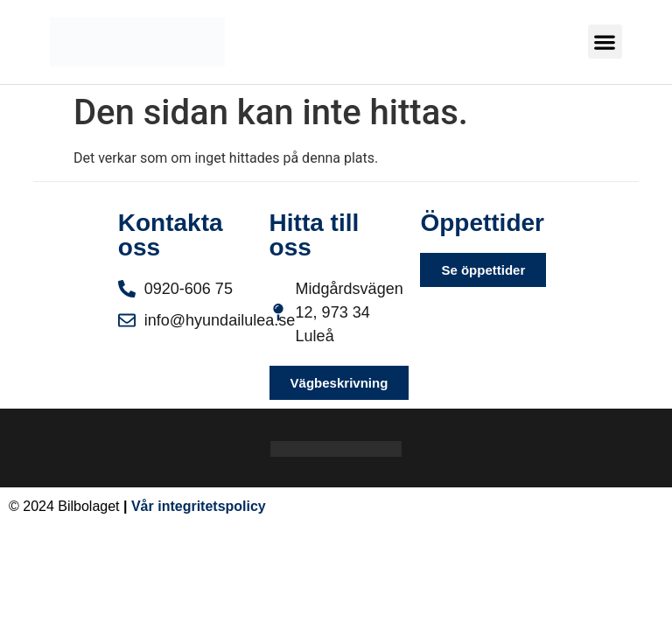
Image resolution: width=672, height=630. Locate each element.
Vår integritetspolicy (199, 506)
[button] (605, 42)
